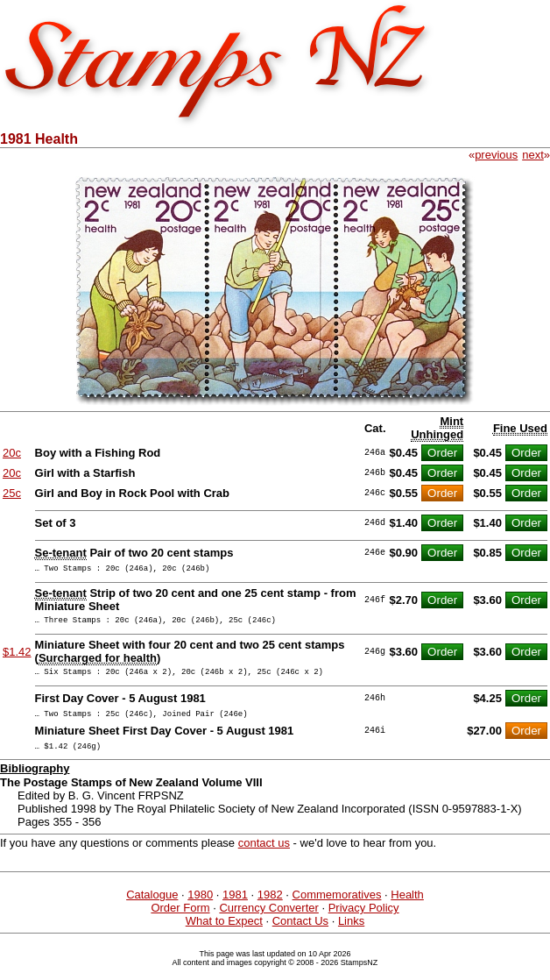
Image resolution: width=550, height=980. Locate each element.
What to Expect (224, 934)
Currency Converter (268, 921)
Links (351, 934)
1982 (270, 908)
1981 (235, 908)
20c (12, 453)
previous (496, 155)
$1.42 (17, 657)
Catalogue (152, 908)
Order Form (180, 921)
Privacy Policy (364, 921)
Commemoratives (337, 908)
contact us (264, 856)
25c (12, 493)
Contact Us (300, 934)
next (533, 155)
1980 (200, 908)
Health (407, 908)
